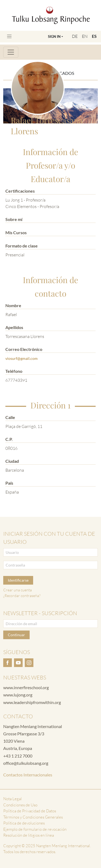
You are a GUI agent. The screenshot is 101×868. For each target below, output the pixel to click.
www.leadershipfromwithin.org (32, 702)
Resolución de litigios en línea (29, 835)
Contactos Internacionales (28, 775)
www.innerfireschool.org (26, 687)
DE (75, 36)
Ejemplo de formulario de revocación (35, 829)
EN (85, 36)
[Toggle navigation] (9, 36)
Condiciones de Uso (20, 805)
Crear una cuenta (18, 590)
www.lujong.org (18, 695)
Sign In (54, 36)
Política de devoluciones (24, 823)
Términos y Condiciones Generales (33, 817)
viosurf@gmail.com (22, 358)
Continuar (16, 635)
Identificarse (18, 580)
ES (94, 36)
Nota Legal (13, 799)
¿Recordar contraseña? (22, 596)
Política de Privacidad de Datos (30, 811)
